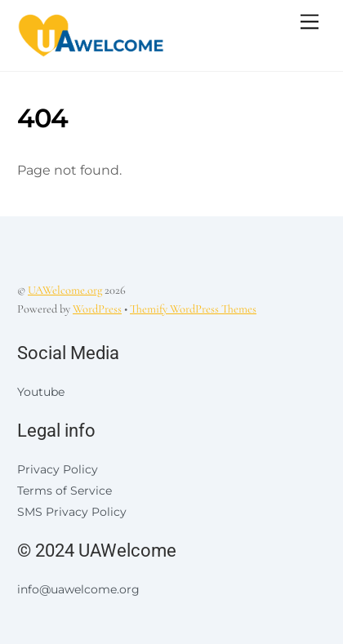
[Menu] (310, 22)
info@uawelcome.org (78, 589)
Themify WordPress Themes (193, 309)
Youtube (41, 392)
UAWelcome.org (65, 290)
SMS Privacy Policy (72, 512)
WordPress (97, 309)
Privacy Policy (58, 469)
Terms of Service (65, 491)
